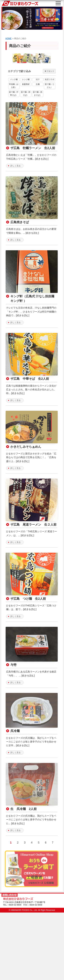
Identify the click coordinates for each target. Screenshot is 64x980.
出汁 (38, 79)
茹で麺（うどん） (50, 86)
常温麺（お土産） (14, 86)
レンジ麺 (26, 79)
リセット (49, 71)
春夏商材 (26, 84)
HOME (9, 39)
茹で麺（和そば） (26, 94)
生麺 (38, 84)
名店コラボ (50, 79)
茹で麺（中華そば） (14, 94)
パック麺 (14, 79)
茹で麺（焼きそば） (38, 94)
